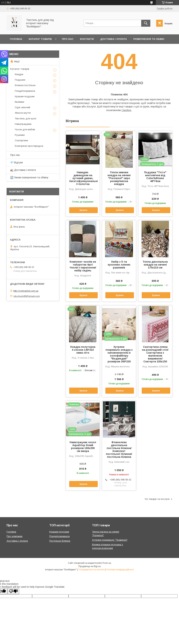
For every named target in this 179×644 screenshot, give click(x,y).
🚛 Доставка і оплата (23, 170)
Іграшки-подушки (25, 96)
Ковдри (19, 74)
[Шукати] (146, 23)
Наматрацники (23, 124)
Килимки (19, 102)
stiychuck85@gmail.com (27, 296)
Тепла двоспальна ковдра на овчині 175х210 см (155, 265)
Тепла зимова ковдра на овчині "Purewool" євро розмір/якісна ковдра (119, 178)
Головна (16, 39)
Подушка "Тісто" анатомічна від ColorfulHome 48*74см (155, 177)
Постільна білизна (60, 541)
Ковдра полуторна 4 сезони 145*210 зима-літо (83, 350)
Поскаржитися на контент (91, 570)
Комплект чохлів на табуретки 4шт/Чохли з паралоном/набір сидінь (83, 266)
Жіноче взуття (23, 113)
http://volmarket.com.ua (26, 291)
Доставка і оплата (114, 39)
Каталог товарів (40, 39)
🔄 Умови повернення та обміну (29, 177)
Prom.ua (107, 563)
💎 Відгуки (17, 162)
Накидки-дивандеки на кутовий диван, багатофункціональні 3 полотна (83, 178)
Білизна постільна (25, 85)
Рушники (20, 135)
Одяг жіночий (22, 107)
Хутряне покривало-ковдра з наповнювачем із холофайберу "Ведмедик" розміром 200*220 (119, 354)
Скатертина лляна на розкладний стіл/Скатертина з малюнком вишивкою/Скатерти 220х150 (155, 354)
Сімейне (126, 110)
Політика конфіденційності (120, 570)
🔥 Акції (15, 61)
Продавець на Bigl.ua (89, 566)
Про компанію (15, 536)
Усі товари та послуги (157, 499)
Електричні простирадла (29, 146)
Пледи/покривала (25, 91)
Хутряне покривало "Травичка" (110, 540)
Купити (83, 210)
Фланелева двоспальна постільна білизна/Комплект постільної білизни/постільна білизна (119, 450)
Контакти (87, 39)
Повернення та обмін (149, 39)
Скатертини (21, 140)
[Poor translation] (13, 591)
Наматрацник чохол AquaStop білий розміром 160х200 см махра (83, 447)
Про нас (68, 39)
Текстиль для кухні (25, 119)
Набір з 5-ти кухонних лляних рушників (119, 265)
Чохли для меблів (25, 129)
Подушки (20, 80)
